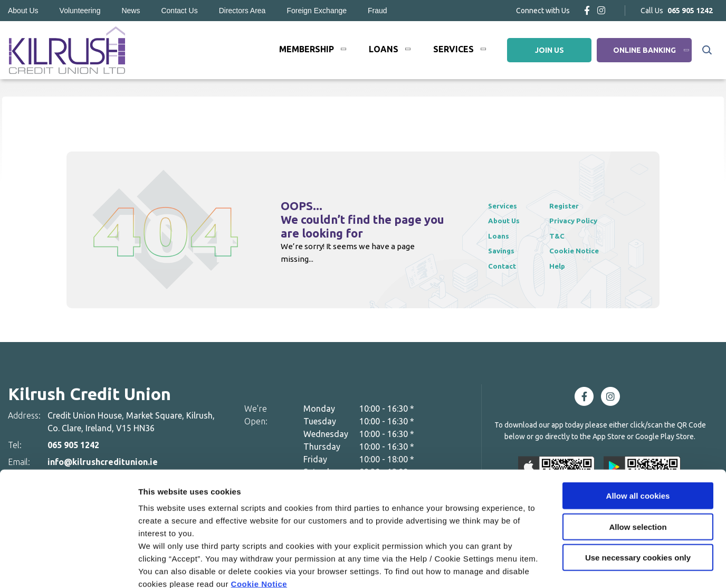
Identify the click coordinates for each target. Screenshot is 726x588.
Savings (503, 250)
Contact (504, 266)
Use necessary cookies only (638, 498)
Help (564, 266)
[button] (706, 50)
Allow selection (638, 467)
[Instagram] (601, 10)
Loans (384, 49)
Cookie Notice (259, 524)
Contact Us (179, 11)
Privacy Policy (582, 220)
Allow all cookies (638, 436)
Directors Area (242, 11)
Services (453, 49)
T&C (563, 236)
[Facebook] (587, 10)
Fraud (378, 11)
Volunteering (80, 11)
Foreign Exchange (317, 11)
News (131, 11)
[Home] (66, 50)
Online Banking (644, 50)
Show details (554, 567)
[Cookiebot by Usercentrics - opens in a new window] (68, 567)
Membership (307, 49)
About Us (23, 11)
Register (571, 206)
